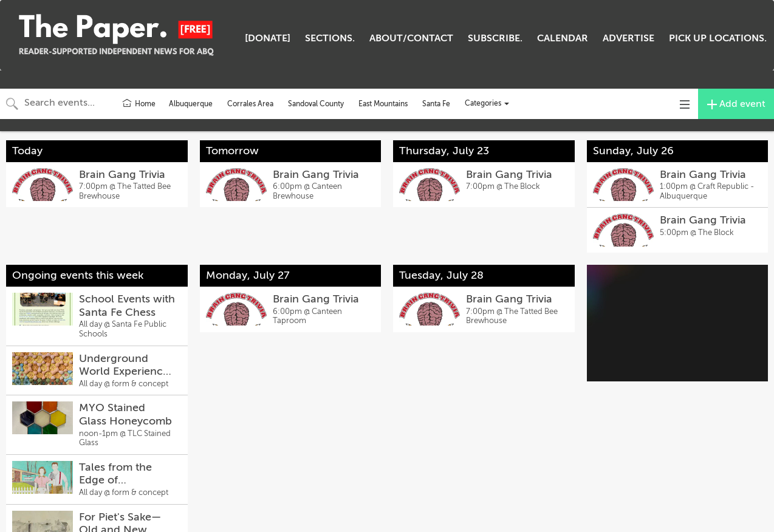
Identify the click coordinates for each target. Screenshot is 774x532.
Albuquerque (191, 104)
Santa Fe (436, 104)
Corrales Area (250, 104)
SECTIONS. (330, 38)
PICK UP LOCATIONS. (718, 38)
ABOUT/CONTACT (411, 38)
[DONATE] (268, 38)
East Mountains (383, 104)
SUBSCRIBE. (495, 38)
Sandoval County (316, 104)
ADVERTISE (628, 38)
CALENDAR (563, 38)
